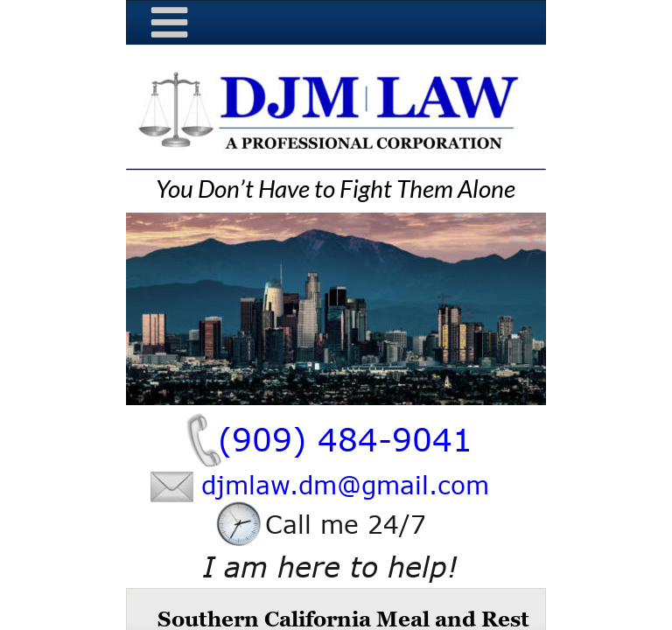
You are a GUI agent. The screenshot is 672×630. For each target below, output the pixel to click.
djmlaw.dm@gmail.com (345, 485)
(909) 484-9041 (345, 438)
